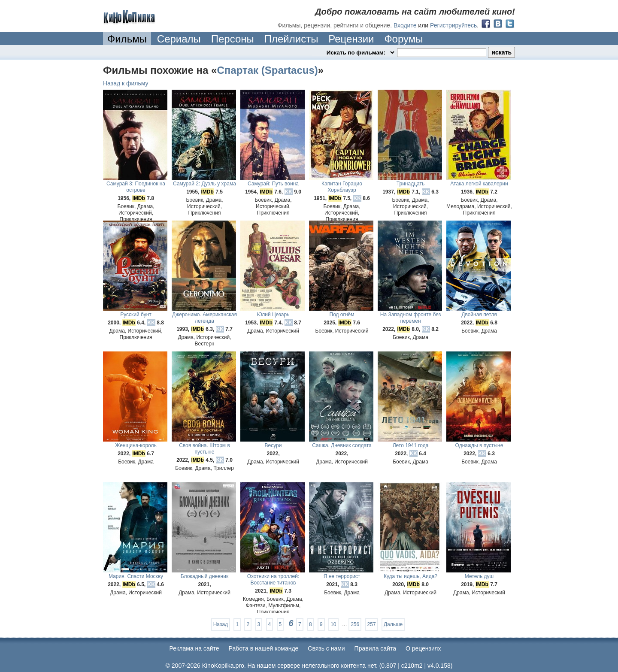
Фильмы (127, 39)
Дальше (393, 624)
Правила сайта (375, 648)
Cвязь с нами (326, 648)
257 (372, 624)
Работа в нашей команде (264, 648)
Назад (221, 624)
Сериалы (179, 39)
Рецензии (351, 39)
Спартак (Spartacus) (267, 70)
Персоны (233, 39)
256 (355, 624)
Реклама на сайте (194, 648)
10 (333, 624)
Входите (405, 25)
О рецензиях (423, 648)
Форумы (403, 39)
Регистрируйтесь (453, 25)
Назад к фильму (126, 83)
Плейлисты (291, 39)
